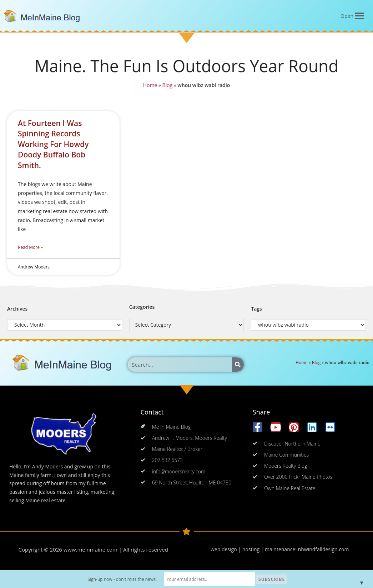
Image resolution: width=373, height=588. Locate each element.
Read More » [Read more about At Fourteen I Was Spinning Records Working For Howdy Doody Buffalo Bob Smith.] (30, 247)
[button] (347, 16)
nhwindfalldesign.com (324, 549)
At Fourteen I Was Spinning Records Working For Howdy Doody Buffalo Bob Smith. (53, 144)
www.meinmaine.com (90, 549)
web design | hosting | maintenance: (254, 549)
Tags (256, 309)
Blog (167, 86)
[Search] (238, 365)
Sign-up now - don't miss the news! (125, 579)
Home (149, 86)
